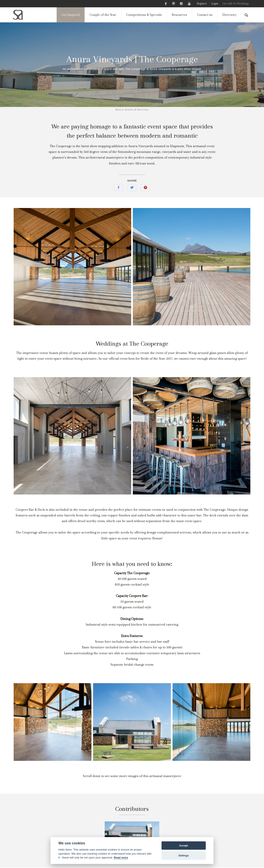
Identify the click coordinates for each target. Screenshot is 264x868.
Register (202, 4)
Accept (184, 846)
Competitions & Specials (144, 15)
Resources (179, 15)
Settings (184, 855)
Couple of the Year (103, 15)
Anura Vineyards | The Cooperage (132, 59)
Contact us (205, 15)
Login (215, 4)
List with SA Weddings (236, 4)
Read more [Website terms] (121, 858)
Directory (229, 15)
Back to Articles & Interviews (132, 109)
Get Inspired (71, 15)
